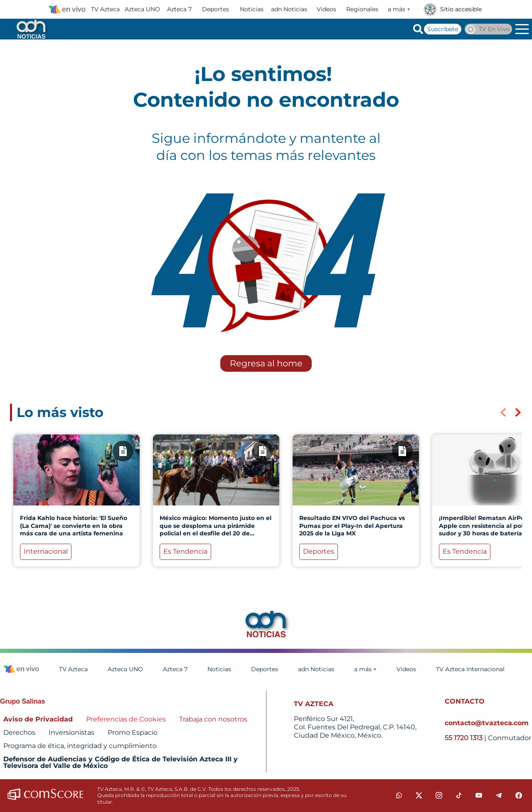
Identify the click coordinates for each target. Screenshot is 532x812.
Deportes (216, 9)
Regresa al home (266, 363)
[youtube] (479, 795)
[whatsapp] (399, 795)
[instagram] (439, 795)
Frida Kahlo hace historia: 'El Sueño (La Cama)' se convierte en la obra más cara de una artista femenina (74, 525)
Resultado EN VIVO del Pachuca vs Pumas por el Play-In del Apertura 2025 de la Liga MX (352, 525)
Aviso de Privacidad (38, 719)
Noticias (252, 9)
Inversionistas (71, 732)
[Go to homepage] (30, 29)
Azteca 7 (179, 9)
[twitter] (419, 795)
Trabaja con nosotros (213, 719)
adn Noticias (289, 9)
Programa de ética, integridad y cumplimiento (80, 746)
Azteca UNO (142, 9)
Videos (326, 9)
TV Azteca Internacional (470, 669)
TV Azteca (105, 9)
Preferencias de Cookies (126, 719)
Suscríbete (443, 29)
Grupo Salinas (22, 701)
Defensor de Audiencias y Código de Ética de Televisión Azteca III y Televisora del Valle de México (121, 762)
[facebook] (519, 795)
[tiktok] (459, 795)
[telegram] (499, 795)
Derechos (19, 732)
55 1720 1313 (464, 738)
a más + (399, 9)
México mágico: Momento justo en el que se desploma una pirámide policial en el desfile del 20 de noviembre (216, 529)
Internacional (46, 551)
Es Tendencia (185, 551)
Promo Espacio (133, 732)
